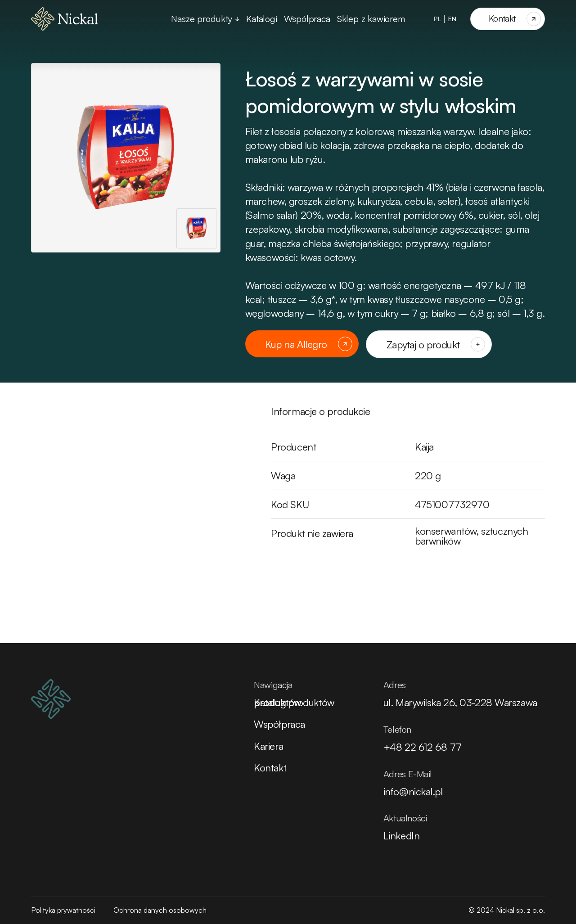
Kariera (268, 746)
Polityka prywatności (63, 910)
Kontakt (270, 768)
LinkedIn (401, 836)
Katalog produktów (294, 702)
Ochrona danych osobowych (160, 910)
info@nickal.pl (413, 791)
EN (452, 19)
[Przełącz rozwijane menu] (237, 19)
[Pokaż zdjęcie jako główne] (196, 228)
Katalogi (261, 19)
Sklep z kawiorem (371, 19)
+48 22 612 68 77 (423, 747)
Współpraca (307, 19)
